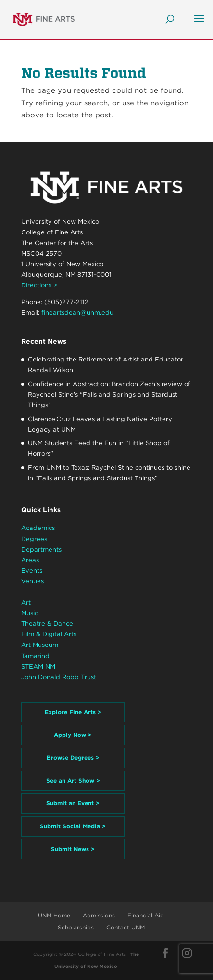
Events (32, 571)
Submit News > (73, 849)
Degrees (34, 539)
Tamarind (35, 656)
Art (26, 602)
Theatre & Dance (47, 624)
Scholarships (76, 927)
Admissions (99, 915)
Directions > (39, 285)
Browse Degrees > (73, 757)
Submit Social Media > (73, 826)
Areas (30, 560)
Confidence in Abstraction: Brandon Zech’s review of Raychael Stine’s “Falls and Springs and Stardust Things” (109, 394)
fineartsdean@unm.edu (77, 313)
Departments (41, 549)
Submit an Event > (73, 803)
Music (30, 613)
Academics (38, 528)
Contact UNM (125, 927)
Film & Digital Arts (49, 634)
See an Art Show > (73, 780)
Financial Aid (146, 915)
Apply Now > (73, 735)
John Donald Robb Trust (59, 677)
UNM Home (54, 915)
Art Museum (40, 645)
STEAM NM (38, 666)
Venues (32, 581)
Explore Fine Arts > (73, 712)
